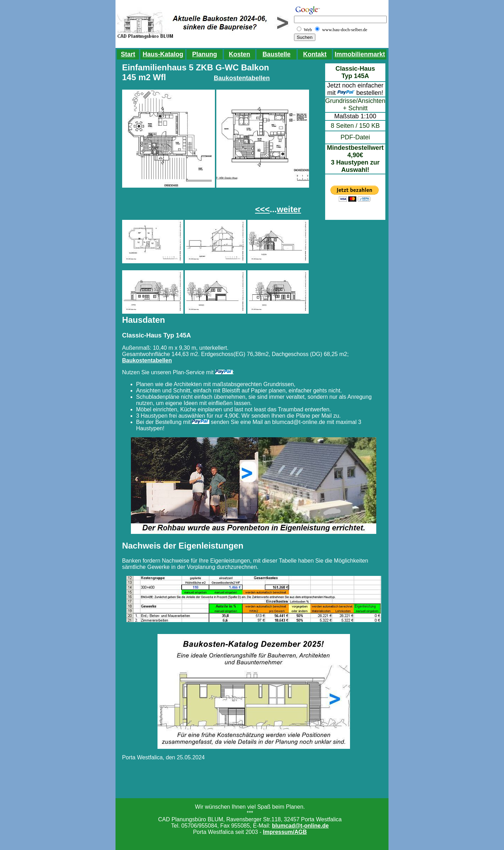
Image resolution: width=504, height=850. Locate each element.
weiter (289, 209)
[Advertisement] (178, 203)
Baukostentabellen (242, 78)
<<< (262, 209)
